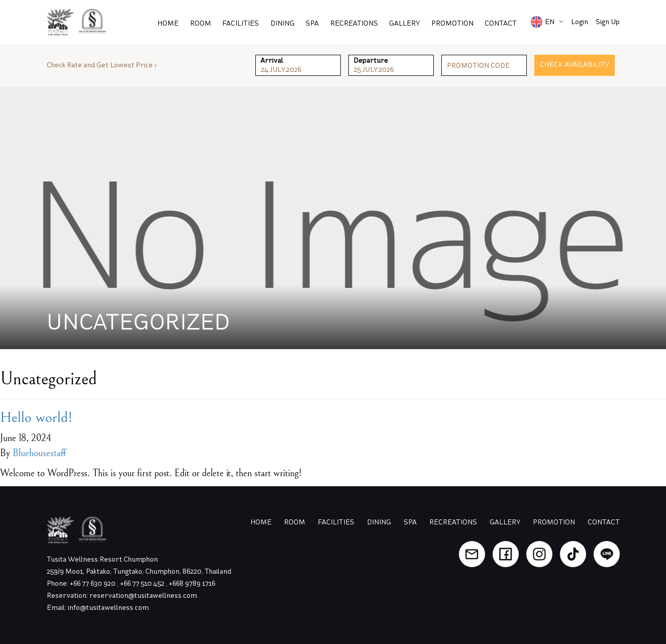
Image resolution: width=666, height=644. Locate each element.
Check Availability (575, 65)
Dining (282, 23)
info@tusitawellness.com (108, 608)
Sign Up (608, 22)
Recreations (354, 23)
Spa (312, 23)
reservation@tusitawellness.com (143, 596)
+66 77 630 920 (93, 583)
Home (168, 23)
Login (580, 22)
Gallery (404, 23)
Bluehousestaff (39, 453)
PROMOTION (452, 23)
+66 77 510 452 (143, 583)
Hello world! (36, 417)
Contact (501, 23)
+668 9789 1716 (192, 583)
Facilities (241, 23)
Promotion (554, 522)
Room (201, 23)
